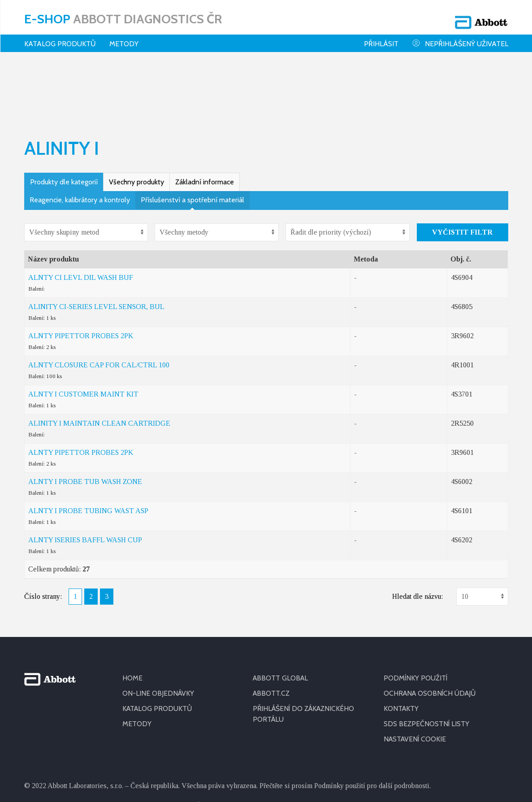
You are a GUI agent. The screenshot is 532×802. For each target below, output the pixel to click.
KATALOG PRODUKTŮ (158, 649)
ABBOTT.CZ (272, 634)
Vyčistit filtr (462, 173)
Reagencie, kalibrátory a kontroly (80, 141)
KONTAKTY (402, 649)
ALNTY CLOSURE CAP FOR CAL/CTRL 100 (99, 306)
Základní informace (205, 123)
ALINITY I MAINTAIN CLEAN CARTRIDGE (99, 364)
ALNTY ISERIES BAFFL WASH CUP (85, 481)
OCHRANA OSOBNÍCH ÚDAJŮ (431, 634)
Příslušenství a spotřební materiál (192, 141)
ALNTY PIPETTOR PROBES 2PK (81, 277)
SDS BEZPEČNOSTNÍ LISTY (427, 665)
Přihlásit (381, 38)
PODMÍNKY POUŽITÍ (416, 619)
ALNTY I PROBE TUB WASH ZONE (85, 422)
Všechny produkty (136, 123)
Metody (124, 38)
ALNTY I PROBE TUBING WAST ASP (88, 451)
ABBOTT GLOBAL (281, 619)
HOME (132, 619)
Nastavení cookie (416, 680)
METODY (137, 665)
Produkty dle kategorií (64, 123)
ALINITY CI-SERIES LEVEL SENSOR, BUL (96, 247)
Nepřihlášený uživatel (460, 37)
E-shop (123, 16)
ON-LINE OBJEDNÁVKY (159, 634)
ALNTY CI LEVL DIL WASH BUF (81, 218)
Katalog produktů (60, 38)
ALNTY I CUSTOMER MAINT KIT (83, 335)
